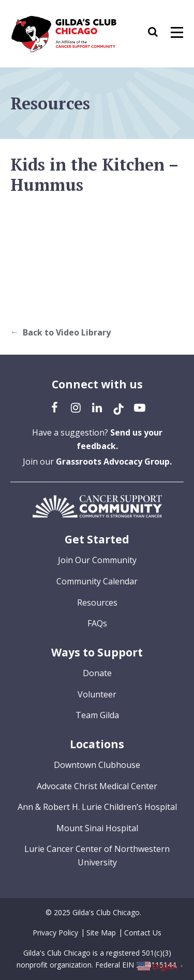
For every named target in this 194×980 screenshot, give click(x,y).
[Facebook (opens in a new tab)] (55, 407)
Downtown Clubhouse (97, 765)
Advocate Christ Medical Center (97, 786)
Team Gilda (97, 715)
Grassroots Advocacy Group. (114, 461)
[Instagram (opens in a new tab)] (76, 407)
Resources (97, 603)
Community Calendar (97, 581)
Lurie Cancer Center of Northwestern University (97, 856)
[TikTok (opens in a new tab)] (118, 407)
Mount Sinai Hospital (97, 828)
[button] (158, 34)
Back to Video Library (67, 332)
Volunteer (97, 694)
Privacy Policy (55, 933)
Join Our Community (97, 560)
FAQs (97, 623)
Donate (97, 673)
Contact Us (143, 933)
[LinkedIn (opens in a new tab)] (97, 407)
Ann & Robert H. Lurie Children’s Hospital (97, 807)
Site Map (101, 933)
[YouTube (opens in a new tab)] (140, 407)
